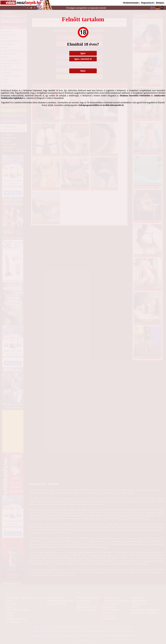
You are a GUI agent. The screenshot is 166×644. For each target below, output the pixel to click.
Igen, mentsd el (83, 59)
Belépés (160, 3)
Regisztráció (147, 3)
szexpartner (81, 8)
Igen (83, 53)
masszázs (95, 8)
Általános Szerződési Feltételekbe (135, 96)
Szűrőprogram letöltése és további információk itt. (101, 105)
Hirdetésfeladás (131, 3)
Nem (83, 71)
